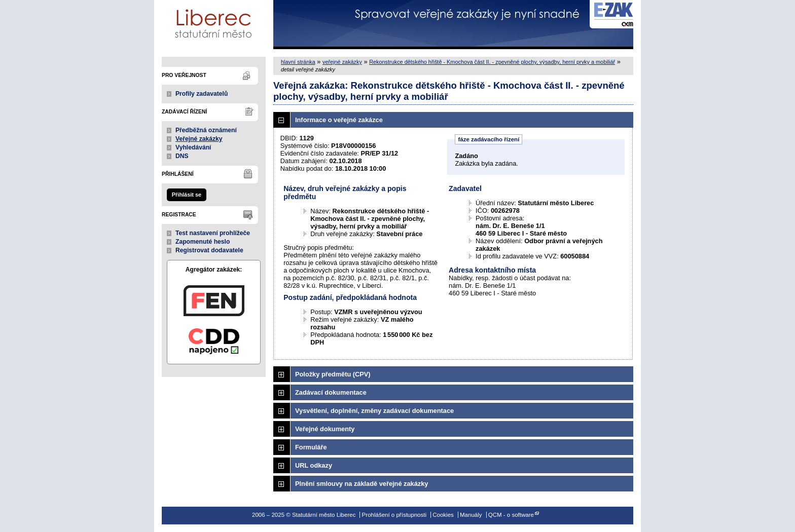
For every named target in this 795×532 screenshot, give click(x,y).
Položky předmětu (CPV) (333, 374)
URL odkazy (314, 465)
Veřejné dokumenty (325, 429)
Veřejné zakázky (199, 139)
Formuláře (311, 447)
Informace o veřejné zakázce (339, 120)
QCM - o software (511, 515)
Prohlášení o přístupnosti (394, 515)
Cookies (443, 515)
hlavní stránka (298, 62)
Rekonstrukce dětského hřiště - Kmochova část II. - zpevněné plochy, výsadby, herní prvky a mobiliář (492, 62)
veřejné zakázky (342, 62)
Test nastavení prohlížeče (213, 233)
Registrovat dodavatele (209, 250)
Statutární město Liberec (214, 25)
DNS (182, 156)
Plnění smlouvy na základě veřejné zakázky (362, 484)
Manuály (471, 515)
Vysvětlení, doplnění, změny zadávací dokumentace (374, 411)
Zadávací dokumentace (331, 392)
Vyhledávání (193, 147)
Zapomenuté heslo (203, 242)
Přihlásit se (187, 195)
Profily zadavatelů (202, 94)
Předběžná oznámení (206, 130)
